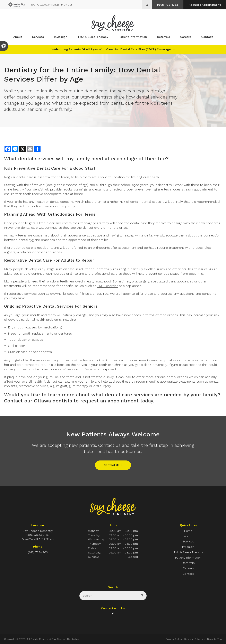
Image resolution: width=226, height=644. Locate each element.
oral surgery (141, 281)
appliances (185, 281)
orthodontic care (20, 248)
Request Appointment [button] (205, 5)
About (18, 37)
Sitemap (200, 639)
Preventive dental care (21, 228)
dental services (36, 159)
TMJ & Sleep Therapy (93, 37)
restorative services (22, 294)
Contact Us (112, 465)
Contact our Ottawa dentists (38, 401)
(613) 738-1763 (167, 5)
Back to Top (215, 639)
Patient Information (133, 37)
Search (189, 639)
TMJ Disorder (107, 286)
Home (188, 531)
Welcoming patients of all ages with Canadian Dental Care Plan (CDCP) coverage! (112, 49)
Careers (186, 37)
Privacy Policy (174, 639)
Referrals (164, 37)
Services (38, 37)
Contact (207, 37)
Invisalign (61, 37)
